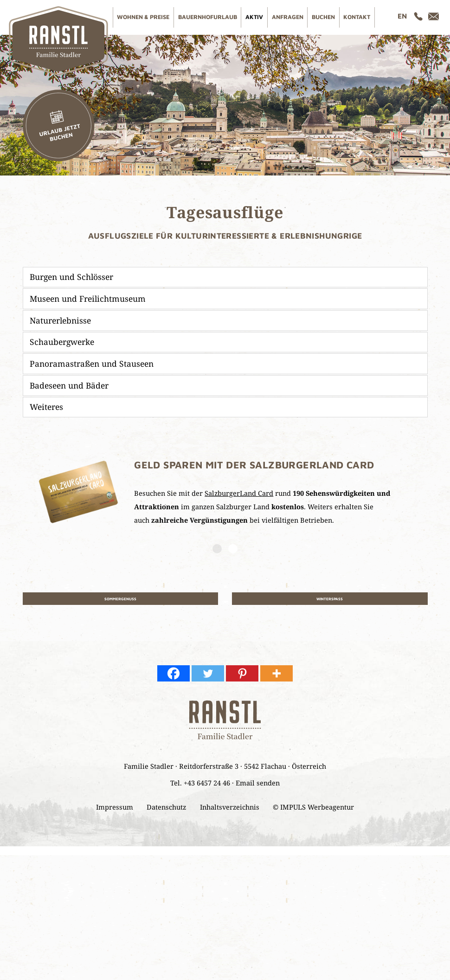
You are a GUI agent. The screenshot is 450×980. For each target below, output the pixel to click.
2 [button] (233, 549)
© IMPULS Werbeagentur (313, 812)
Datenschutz (166, 812)
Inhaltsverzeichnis (230, 812)
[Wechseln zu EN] (402, 16)
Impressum (115, 812)
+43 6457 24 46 (207, 788)
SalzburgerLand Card (239, 493)
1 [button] (217, 549)
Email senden (258, 788)
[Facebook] (174, 678)
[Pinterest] (242, 678)
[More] (276, 678)
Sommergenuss (120, 600)
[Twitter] (208, 678)
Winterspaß (330, 600)
